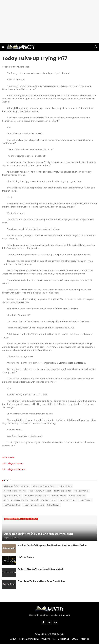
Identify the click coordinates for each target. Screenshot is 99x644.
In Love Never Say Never (15, 491)
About (13, 639)
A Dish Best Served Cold (43, 486)
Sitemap (85, 639)
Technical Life (85, 500)
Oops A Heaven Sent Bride (36, 496)
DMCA (75, 639)
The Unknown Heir (12, 505)
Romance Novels (77, 496)
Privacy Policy (48, 639)
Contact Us (63, 639)
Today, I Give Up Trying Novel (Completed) (41, 569)
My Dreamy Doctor (12, 496)
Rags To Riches (59, 496)
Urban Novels (53, 505)
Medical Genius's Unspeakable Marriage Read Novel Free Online (52, 545)
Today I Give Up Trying (34, 505)
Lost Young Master (63, 491)
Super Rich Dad (48, 500)
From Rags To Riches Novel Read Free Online (41, 581)
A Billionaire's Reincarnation (16, 486)
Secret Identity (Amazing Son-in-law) (21, 500)
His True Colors (65, 486)
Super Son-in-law (67, 500)
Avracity (61, 634)
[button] (3, 47)
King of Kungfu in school (40, 491)
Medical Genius (82, 491)
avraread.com (63, 615)
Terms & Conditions (29, 639)
